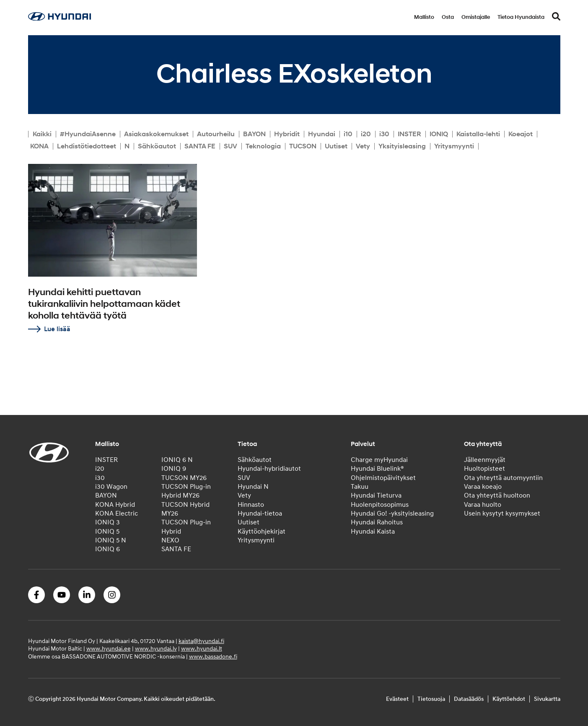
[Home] (60, 18)
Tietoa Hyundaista (521, 17)
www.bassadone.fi (213, 657)
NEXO (170, 540)
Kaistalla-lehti (478, 134)
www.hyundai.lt (202, 649)
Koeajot (521, 134)
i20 (366, 134)
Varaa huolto (483, 505)
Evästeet (397, 699)
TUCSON (303, 146)
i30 (384, 134)
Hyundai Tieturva (376, 495)
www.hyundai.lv (156, 649)
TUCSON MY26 (184, 478)
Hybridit (287, 134)
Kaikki (42, 134)
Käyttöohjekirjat (262, 532)
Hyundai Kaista (373, 532)
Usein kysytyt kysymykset (502, 513)
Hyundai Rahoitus (377, 522)
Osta (448, 17)
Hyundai (322, 134)
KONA (39, 146)
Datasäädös (469, 699)
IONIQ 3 (107, 522)
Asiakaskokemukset (156, 134)
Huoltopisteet (484, 469)
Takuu (360, 487)
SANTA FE (200, 146)
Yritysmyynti (454, 146)
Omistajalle (476, 17)
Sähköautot (157, 146)
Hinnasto (251, 505)
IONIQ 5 (107, 532)
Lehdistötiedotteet (87, 146)
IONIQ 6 (107, 549)
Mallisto (424, 17)
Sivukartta (547, 699)
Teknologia (263, 146)
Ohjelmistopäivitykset (383, 478)
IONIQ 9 (174, 469)
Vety (363, 146)
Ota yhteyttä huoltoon (497, 495)
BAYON (254, 134)
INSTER (409, 134)
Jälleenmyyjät (485, 460)
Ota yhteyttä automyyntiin (503, 478)
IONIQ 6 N (177, 460)
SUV (231, 146)
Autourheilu (216, 134)
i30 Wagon (111, 487)
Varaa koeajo (483, 487)
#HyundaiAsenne (88, 134)
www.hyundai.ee (109, 649)
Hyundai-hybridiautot (269, 469)
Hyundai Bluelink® (377, 469)
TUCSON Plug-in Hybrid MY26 (186, 491)
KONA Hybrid (115, 505)
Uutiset (336, 146)
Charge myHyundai (379, 460)
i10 (348, 134)
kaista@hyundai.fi (201, 641)
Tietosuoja (431, 699)
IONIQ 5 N (111, 540)
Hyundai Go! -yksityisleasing (392, 513)
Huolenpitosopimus (380, 505)
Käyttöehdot (509, 699)
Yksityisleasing (402, 146)
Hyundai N (253, 487)
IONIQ (439, 134)
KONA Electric (117, 513)
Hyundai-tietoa (260, 513)
